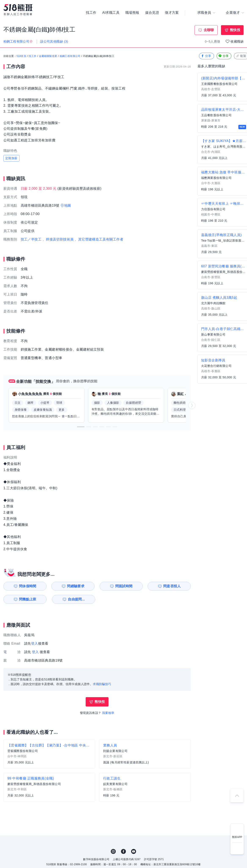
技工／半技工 (31, 239)
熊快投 (235, 30)
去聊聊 (209, 30)
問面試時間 (124, 586)
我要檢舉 (108, 713)
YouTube (134, 851)
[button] (81, 427)
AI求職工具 (111, 13)
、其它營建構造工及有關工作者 (99, 239)
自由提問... (76, 599)
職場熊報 (132, 13)
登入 (35, 643)
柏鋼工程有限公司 (70, 56)
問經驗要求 (76, 586)
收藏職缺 (237, 41)
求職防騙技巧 (102, 684)
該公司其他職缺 (54, 41)
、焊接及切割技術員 (58, 239)
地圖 (68, 205)
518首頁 (21, 56)
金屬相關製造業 (48, 56)
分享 (206, 56)
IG (113, 851)
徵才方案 (172, 13)
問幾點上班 (28, 599)
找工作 (91, 13)
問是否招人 (172, 586)
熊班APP (237, 837)
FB (124, 851)
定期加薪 (11, 158)
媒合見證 (152, 13)
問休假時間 (28, 586)
